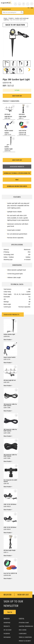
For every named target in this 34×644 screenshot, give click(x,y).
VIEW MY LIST (23, 595)
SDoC (17, 180)
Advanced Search (6, 9)
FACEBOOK (7, 634)
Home (5, 18)
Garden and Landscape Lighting (16, 19)
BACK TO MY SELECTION (15, 25)
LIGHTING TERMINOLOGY (26, 626)
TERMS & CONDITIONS (25, 637)
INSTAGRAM (7, 637)
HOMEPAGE (7, 623)
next (29, 70)
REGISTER (7, 595)
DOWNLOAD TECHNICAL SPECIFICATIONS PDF (17, 173)
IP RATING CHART (24, 623)
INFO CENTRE (23, 630)
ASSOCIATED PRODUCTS (17, 167)
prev (5, 70)
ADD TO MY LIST (17, 96)
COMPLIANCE (23, 634)
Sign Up (10, 612)
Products (11, 18)
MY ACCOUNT (8, 630)
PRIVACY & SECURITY (25, 641)
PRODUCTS (7, 626)
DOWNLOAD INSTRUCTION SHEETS (17, 186)
